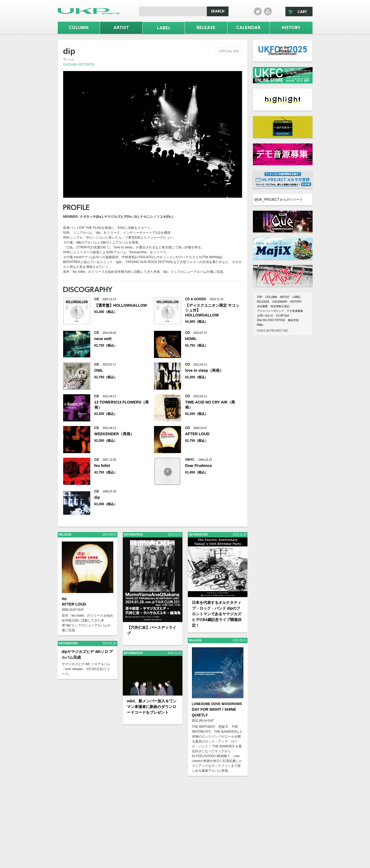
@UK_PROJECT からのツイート (279, 200)
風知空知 (293, 320)
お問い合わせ (265, 316)
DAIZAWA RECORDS (79, 65)
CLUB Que (282, 316)
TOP (260, 297)
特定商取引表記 (280, 306)
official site (229, 51)
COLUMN (271, 297)
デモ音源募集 (295, 311)
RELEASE (263, 302)
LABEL (297, 297)
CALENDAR (279, 302)
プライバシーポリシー (271, 311)
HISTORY (296, 302)
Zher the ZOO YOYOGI (271, 320)
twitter (258, 11)
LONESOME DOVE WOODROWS (217, 704)
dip (64, 599)
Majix (260, 325)
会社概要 (262, 306)
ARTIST (285, 297)
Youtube (268, 11)
